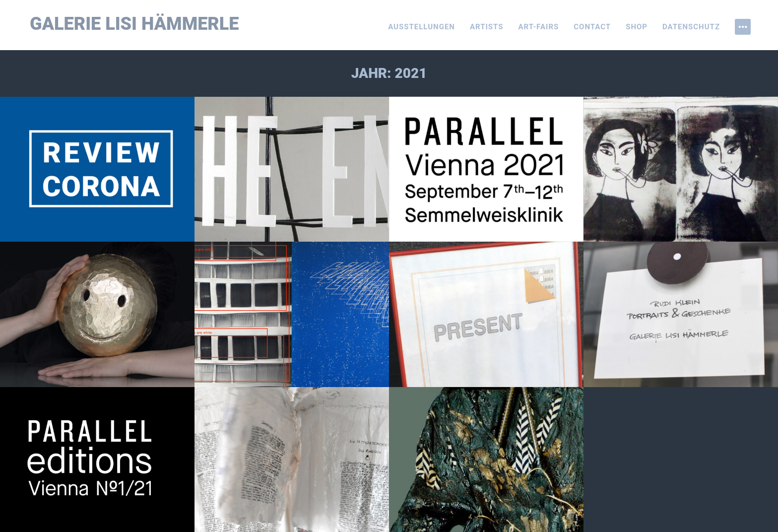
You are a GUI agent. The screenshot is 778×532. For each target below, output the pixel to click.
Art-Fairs (539, 27)
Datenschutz (691, 27)
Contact (592, 27)
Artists (487, 27)
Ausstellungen (421, 27)
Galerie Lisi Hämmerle (134, 24)
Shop (637, 27)
